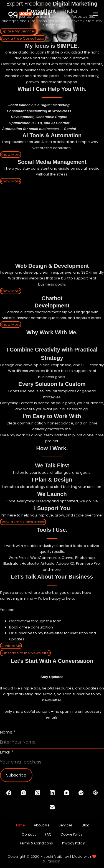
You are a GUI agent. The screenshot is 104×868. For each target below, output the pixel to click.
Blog (86, 825)
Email (7, 752)
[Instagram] (23, 793)
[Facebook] (9, 793)
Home (20, 825)
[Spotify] (81, 793)
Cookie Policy (72, 834)
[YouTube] (67, 793)
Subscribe (16, 775)
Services (66, 825)
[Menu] (95, 14)
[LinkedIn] (52, 793)
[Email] (52, 807)
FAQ (48, 834)
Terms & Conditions (36, 843)
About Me (42, 825)
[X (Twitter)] (38, 793)
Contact (29, 834)
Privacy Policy (73, 843)
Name (8, 732)
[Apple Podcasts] (95, 793)
